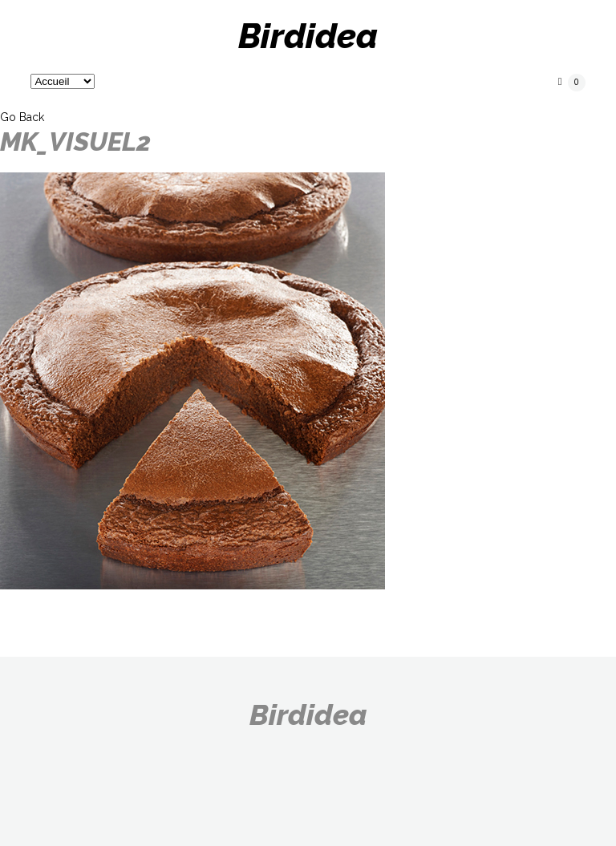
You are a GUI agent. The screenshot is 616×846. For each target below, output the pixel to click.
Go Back (22, 117)
